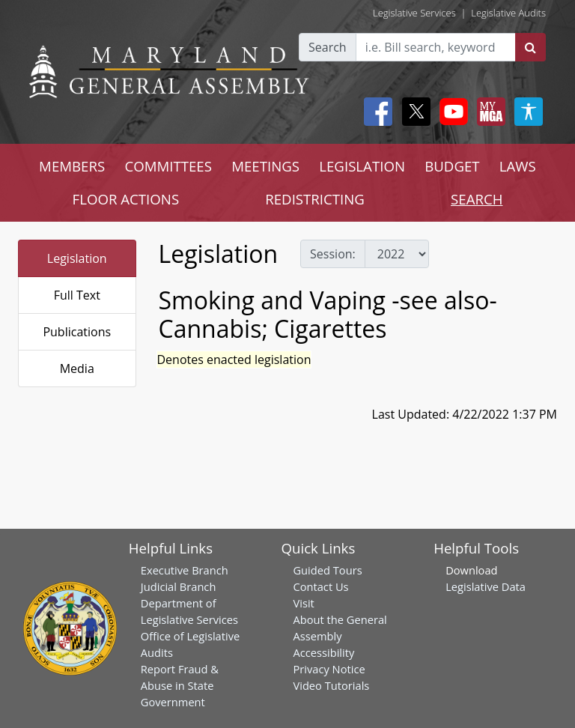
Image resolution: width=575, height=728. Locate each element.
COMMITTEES (168, 166)
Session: (333, 254)
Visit (303, 603)
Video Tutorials (331, 685)
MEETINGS (265, 166)
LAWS (518, 166)
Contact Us (320, 586)
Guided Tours (327, 570)
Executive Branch (185, 570)
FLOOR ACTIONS (126, 199)
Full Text (77, 295)
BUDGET (452, 166)
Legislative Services (414, 13)
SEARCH (477, 199)
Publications (77, 332)
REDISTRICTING (315, 199)
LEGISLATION (362, 166)
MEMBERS (72, 166)
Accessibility (323, 652)
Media (77, 368)
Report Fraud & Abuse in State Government (180, 685)
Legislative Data (486, 586)
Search (328, 47)
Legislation (77, 258)
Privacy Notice (329, 669)
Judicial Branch (179, 586)
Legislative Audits (508, 13)
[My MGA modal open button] (488, 112)
